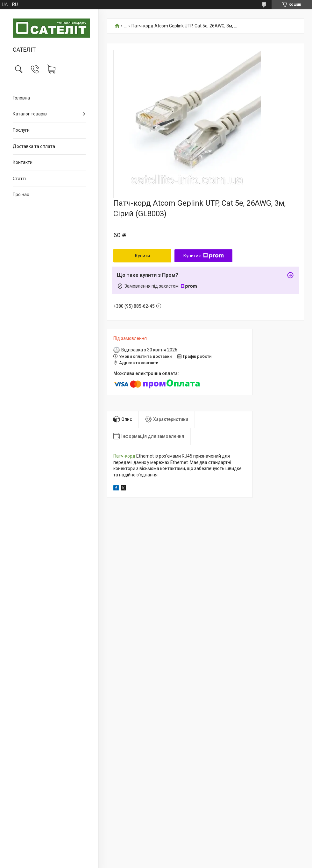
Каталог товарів (30, 114)
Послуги (21, 130)
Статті (19, 179)
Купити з (204, 256)
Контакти (23, 162)
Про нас (21, 195)
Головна (21, 98)
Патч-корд (124, 456)
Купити (142, 256)
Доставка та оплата (34, 146)
